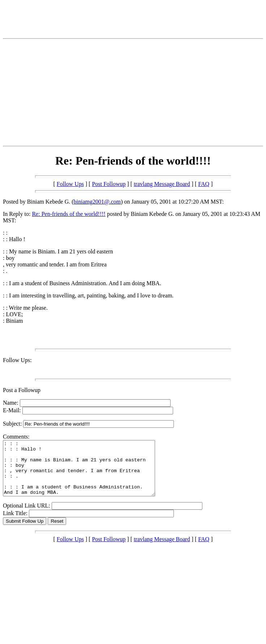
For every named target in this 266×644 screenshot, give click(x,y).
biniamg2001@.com (97, 202)
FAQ (204, 184)
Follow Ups (70, 184)
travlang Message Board (162, 184)
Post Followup (109, 184)
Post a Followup (22, 390)
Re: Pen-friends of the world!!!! (69, 214)
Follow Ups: (17, 360)
